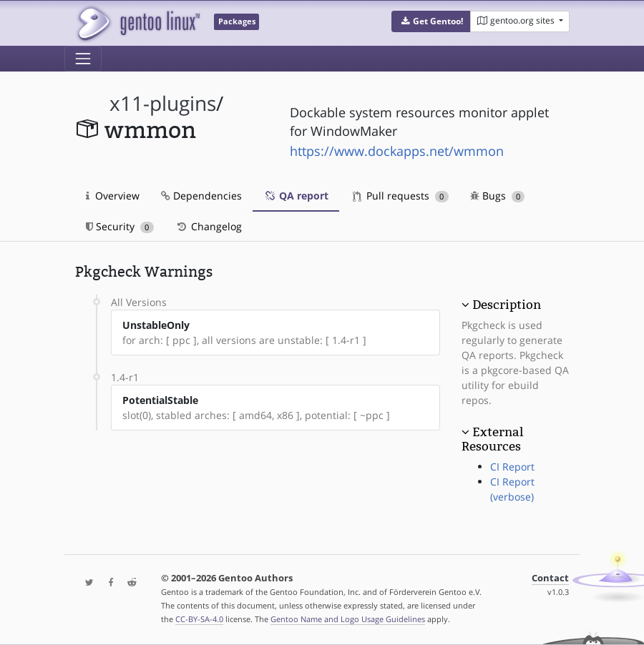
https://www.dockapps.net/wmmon (397, 151)
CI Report (512, 467)
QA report (296, 196)
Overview (113, 196)
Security (120, 226)
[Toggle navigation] (83, 59)
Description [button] (507, 305)
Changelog (209, 226)
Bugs (498, 196)
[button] (431, 21)
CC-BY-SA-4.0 (199, 619)
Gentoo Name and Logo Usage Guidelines (348, 619)
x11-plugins (163, 103)
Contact (550, 578)
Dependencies (201, 196)
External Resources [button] (492, 439)
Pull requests (401, 196)
